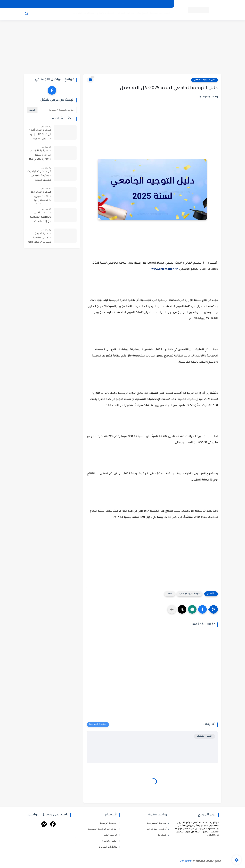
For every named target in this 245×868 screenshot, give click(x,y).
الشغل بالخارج (105, 14)
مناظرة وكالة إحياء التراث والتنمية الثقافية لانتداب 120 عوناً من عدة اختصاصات (40, 156)
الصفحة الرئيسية (108, 823)
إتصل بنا (120, 4)
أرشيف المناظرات (138, 4)
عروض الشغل (125, 14)
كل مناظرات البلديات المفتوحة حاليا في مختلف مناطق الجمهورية (39, 177)
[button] (202, 609)
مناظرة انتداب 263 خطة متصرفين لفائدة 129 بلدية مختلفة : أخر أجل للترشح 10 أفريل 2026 (41, 197)
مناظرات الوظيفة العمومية (154, 14)
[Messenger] (44, 825)
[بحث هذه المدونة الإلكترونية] (57, 110)
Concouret (186, 861)
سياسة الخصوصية (161, 4)
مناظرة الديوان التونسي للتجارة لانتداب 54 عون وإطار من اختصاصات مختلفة (39, 239)
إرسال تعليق (204, 736)
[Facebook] (53, 825)
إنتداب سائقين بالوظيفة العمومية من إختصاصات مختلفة (40, 218)
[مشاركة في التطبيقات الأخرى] (172, 609)
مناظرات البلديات (83, 14)
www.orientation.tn (165, 269)
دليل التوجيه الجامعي (205, 80)
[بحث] (26, 14)
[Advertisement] (122, 48)
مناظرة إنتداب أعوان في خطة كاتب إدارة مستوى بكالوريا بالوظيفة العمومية (40, 135)
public (170, 594)
